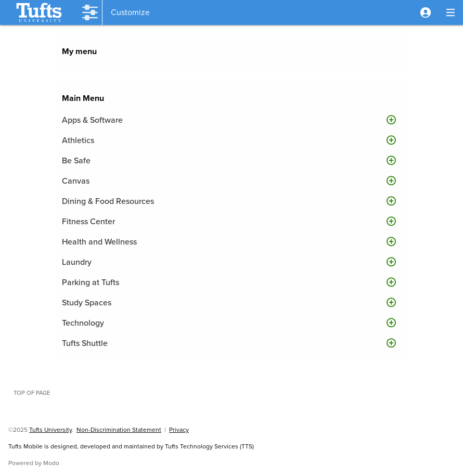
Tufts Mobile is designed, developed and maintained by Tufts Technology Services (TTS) (131, 446)
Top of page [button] (32, 393)
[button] (426, 12)
